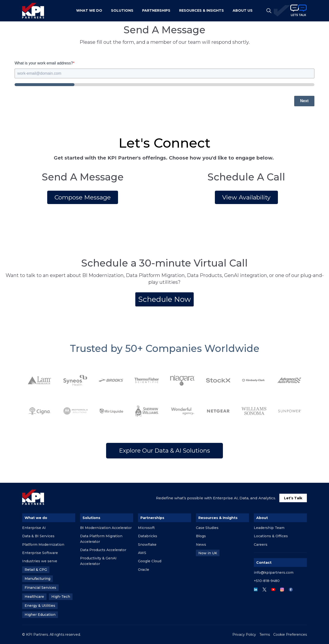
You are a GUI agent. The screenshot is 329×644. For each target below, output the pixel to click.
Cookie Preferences (290, 635)
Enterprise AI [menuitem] (34, 528)
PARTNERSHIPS (156, 10)
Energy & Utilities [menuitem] (40, 606)
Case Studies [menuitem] (207, 528)
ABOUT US (243, 10)
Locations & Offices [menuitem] (271, 536)
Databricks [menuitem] (148, 536)
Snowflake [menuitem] (147, 545)
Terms (265, 635)
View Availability (246, 197)
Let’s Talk (293, 498)
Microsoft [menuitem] (146, 528)
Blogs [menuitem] (201, 536)
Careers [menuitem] (261, 545)
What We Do (89, 10)
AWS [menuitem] (142, 553)
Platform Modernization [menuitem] (43, 545)
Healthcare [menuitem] (34, 597)
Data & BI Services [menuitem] (38, 536)
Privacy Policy (244, 635)
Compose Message (83, 197)
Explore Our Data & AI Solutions (164, 451)
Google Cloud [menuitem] (150, 561)
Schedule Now (164, 299)
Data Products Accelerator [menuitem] (103, 550)
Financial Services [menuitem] (40, 588)
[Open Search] (269, 11)
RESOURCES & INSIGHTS (201, 10)
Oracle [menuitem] (144, 570)
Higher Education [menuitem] (40, 615)
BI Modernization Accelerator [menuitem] (106, 528)
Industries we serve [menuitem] (40, 561)
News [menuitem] (201, 545)
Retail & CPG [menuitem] (36, 570)
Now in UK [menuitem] (208, 553)
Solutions (122, 10)
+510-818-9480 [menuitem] (267, 581)
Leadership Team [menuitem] (269, 528)
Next (304, 101)
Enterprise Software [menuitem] (40, 553)
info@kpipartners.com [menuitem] (274, 572)
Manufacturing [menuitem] (37, 579)
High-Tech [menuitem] (61, 597)
